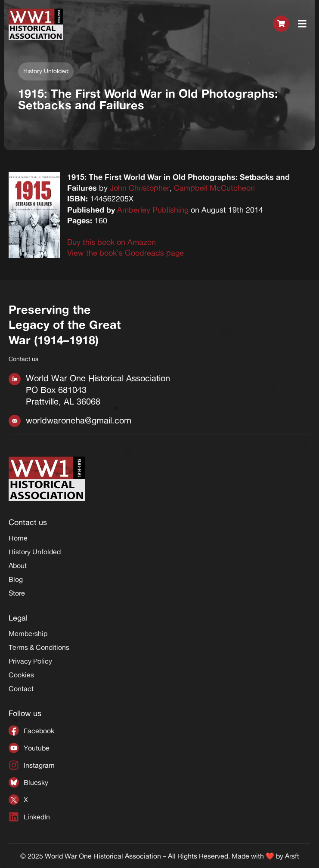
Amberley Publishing (153, 210)
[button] (302, 24)
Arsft (292, 856)
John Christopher (140, 188)
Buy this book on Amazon (111, 242)
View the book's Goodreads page (125, 253)
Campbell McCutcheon (214, 188)
